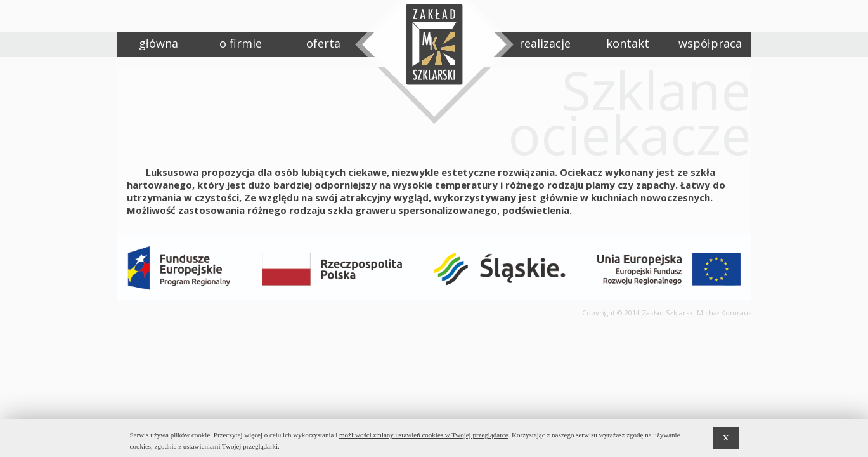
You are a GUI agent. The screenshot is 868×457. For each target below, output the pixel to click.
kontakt (628, 43)
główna (159, 43)
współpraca (710, 43)
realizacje (545, 43)
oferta (323, 43)
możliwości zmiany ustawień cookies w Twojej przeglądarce (424, 435)
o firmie (241, 43)
